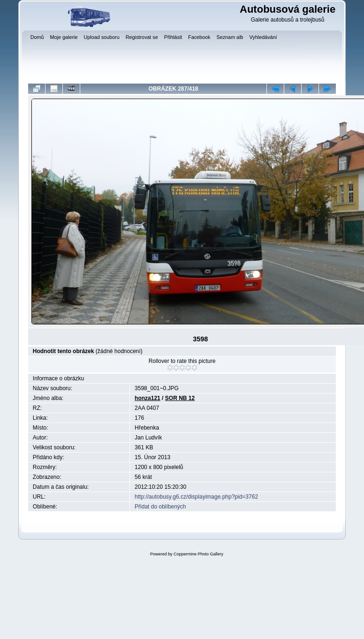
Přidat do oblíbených (160, 507)
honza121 (148, 398)
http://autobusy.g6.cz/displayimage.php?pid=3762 (196, 497)
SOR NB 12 (180, 398)
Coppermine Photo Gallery (198, 554)
